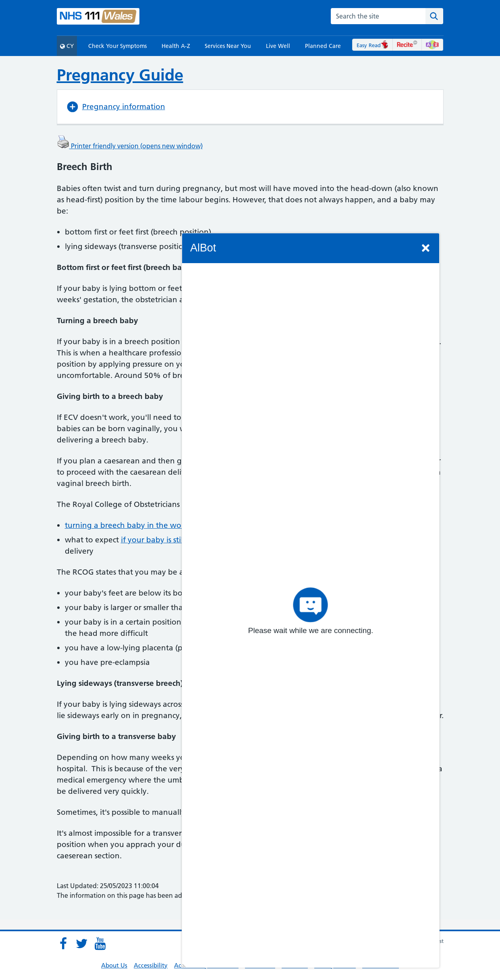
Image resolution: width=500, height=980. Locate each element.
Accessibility (151, 965)
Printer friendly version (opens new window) (130, 146)
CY (67, 46)
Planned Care (323, 46)
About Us (114, 965)
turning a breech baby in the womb (129, 525)
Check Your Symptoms (117, 46)
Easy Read (372, 45)
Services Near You (228, 46)
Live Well (278, 46)
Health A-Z (176, 46)
